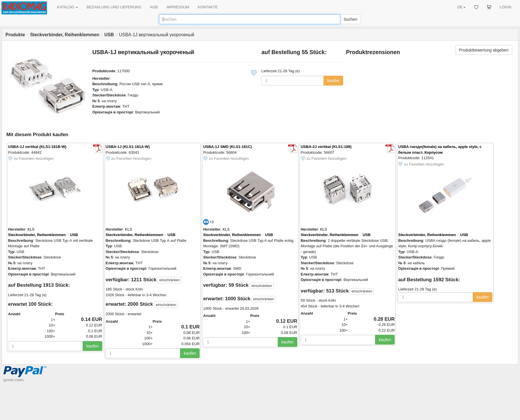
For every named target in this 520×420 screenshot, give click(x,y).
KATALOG (68, 7)
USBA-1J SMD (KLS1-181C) (227, 147)
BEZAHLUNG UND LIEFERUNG (114, 7)
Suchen (350, 19)
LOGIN (506, 7)
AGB (154, 7)
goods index (14, 380)
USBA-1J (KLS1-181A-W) (128, 147)
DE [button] (461, 7)
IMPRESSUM (178, 7)
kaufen (333, 81)
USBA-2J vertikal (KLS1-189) (326, 147)
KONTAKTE (208, 7)
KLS (31, 229)
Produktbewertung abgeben (484, 50)
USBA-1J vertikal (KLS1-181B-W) (37, 147)
